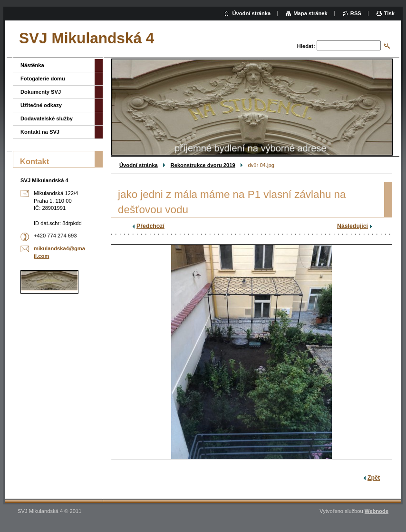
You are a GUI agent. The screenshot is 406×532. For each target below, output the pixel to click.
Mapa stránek (310, 13)
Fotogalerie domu (43, 79)
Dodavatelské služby (47, 118)
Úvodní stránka (139, 165)
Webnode (377, 511)
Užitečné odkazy (41, 105)
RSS (356, 13)
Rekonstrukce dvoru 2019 (203, 165)
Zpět (374, 478)
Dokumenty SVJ (41, 92)
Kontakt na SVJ (40, 132)
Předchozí (150, 226)
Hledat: (306, 46)
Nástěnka (32, 65)
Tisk (389, 13)
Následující (353, 226)
